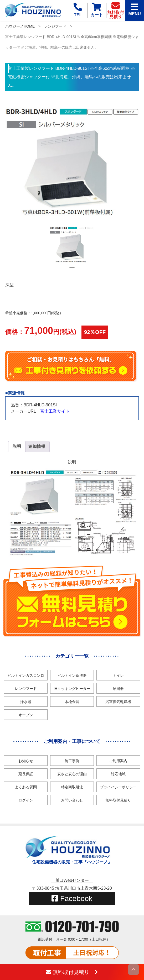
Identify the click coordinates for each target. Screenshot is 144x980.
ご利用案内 (118, 761)
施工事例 (72, 761)
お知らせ (26, 761)
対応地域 (118, 774)
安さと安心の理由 (72, 774)
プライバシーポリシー (118, 787)
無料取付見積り (118, 800)
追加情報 (37, 446)
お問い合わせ (72, 800)
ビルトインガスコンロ (26, 675)
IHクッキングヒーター (72, 689)
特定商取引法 (72, 787)
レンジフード (55, 26)
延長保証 (26, 774)
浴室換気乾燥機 (118, 702)
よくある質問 (26, 787)
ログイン (26, 800)
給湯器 (118, 689)
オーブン (26, 715)
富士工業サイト (55, 411)
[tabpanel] (72, 245)
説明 (17, 446)
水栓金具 (72, 702)
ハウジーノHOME (20, 26)
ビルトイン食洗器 (72, 675)
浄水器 (26, 702)
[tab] (17, 447)
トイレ (118, 675)
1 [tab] (72, 269)
